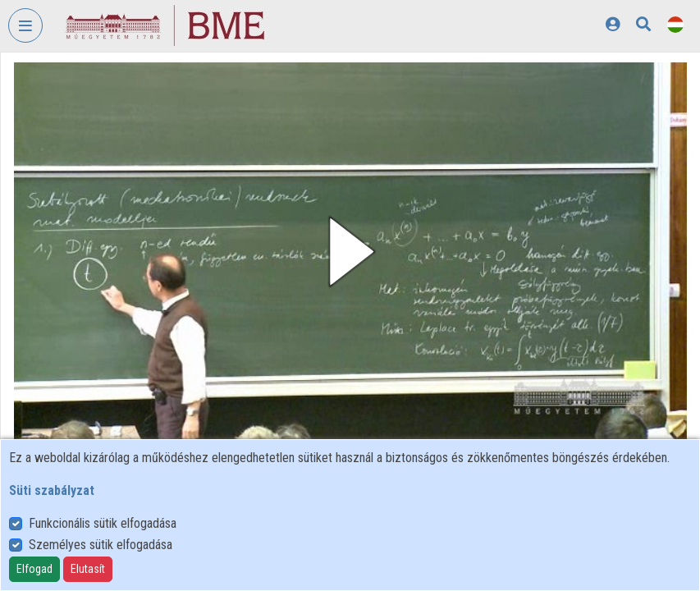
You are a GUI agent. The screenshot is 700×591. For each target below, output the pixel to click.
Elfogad (34, 569)
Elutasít (88, 569)
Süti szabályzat (52, 490)
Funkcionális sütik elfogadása (103, 523)
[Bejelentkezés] (613, 24)
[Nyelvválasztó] (675, 24)
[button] (350, 252)
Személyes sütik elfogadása (101, 545)
